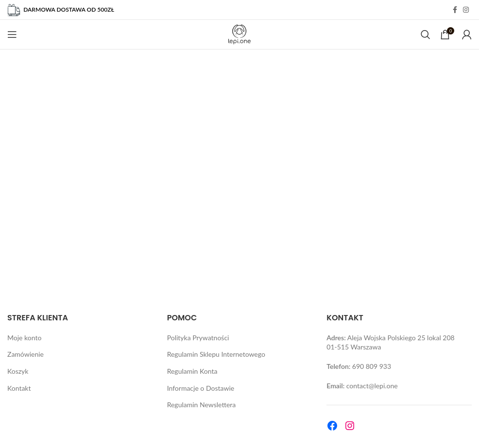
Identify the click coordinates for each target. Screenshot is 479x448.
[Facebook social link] (455, 10)
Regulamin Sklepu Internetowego (216, 354)
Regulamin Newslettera (202, 405)
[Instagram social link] (466, 10)
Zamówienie (26, 354)
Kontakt (19, 388)
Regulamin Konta (192, 371)
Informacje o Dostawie (201, 388)
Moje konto (24, 338)
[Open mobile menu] (12, 34)
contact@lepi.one (372, 386)
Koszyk (18, 371)
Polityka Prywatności (198, 338)
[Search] (426, 34)
